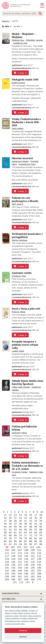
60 (10, 533)
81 (36, 538)
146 (39, 568)
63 (26, 533)
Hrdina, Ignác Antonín (21, 387)
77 (15, 538)
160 (13, 577)
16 (31, 515)
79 (26, 538)
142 (13, 568)
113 (20, 553)
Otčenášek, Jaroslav (34, 40)
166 (13, 579)
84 (10, 541)
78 (20, 538)
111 (7, 553)
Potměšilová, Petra (27, 164)
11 (5, 515)
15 (26, 515)
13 (15, 515)
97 (36, 544)
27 (5, 521)
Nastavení (23, 637)
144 (26, 568)
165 (7, 579)
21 (15, 518)
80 (31, 538)
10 (42, 512)
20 (10, 518)
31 (26, 521)
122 (39, 556)
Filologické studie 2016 (25, 80)
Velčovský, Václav (19, 433)
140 (39, 565)
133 (33, 562)
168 (26, 579)
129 (7, 562)
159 (7, 577)
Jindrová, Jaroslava (20, 240)
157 (33, 574)
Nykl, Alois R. (18, 204)
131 (20, 562)
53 (15, 530)
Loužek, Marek (18, 351)
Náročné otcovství (22, 158)
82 (41, 538)
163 (33, 577)
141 (7, 568)
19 (5, 518)
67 (5, 535)
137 (20, 565)
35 (5, 524)
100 (13, 547)
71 (26, 535)
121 (33, 556)
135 (7, 565)
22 (20, 518)
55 (26, 530)
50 (41, 527)
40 (31, 524)
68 (10, 535)
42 (41, 524)
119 (20, 556)
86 (20, 541)
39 (26, 524)
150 (26, 571)
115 (33, 553)
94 (20, 544)
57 (36, 530)
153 (7, 574)
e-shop (20, 73)
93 (15, 544)
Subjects (6, 21)
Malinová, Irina (18, 40)
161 (20, 577)
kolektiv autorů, (19, 83)
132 (26, 562)
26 (41, 518)
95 (26, 544)
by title (18, 26)
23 (26, 518)
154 (13, 574)
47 (26, 527)
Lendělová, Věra (20, 43)
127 (33, 559)
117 (7, 556)
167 (20, 579)
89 (36, 541)
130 (13, 562)
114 (26, 553)
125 (20, 559)
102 (26, 547)
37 (15, 524)
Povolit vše (23, 631)
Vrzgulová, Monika (20, 472)
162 (26, 577)
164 (39, 577)
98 (41, 544)
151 (33, 571)
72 (31, 535)
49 (36, 527)
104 (38, 547)
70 (20, 535)
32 (31, 521)
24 (31, 518)
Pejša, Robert (18, 129)
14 (20, 515)
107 (20, 550)
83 (5, 541)
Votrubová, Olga (19, 276)
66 (41, 533)
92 (10, 544)
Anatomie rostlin (22, 273)
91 (5, 544)
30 (20, 521)
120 (26, 556)
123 (7, 559)
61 (15, 533)
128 (39, 559)
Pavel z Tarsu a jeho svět (26, 309)
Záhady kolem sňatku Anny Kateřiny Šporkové (28, 382)
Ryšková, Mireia (18, 312)
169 (33, 579)
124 (13, 559)
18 (41, 515)
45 (15, 527)
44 (10, 527)
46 (20, 527)
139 (33, 565)
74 (41, 535)
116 (39, 553)
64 (31, 533)
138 (26, 565)
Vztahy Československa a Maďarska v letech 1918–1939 (26, 122)
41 (36, 524)
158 (39, 574)
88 (31, 541)
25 (36, 518)
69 (15, 535)
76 (10, 538)
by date (7, 26)
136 (13, 565)
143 (20, 568)
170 (39, 579)
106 (13, 550)
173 (28, 582)
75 (5, 538)
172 (21, 582)
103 (32, 547)
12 (10, 515)
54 (20, 530)
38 (20, 524)
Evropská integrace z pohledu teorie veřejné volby (25, 345)
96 (31, 544)
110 (39, 550)
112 (13, 553)
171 (15, 582)
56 (31, 530)
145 (33, 568)
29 (15, 521)
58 (41, 530)
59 (5, 533)
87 (26, 541)
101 (19, 547)
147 (7, 571)
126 (26, 559)
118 (13, 556)
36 (10, 524)
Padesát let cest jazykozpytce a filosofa (25, 199)
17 (36, 515)
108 (26, 550)
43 (5, 527)
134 (39, 562)
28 (10, 521)
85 (15, 541)
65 (36, 533)
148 (13, 571)
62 (20, 533)
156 (26, 574)
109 (33, 550)
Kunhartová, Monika (20, 161)
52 (10, 530)
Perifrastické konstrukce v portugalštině (27, 236)
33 (36, 521)
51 (5, 530)
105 (7, 550)
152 (39, 571)
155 (20, 574)
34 (41, 521)
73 (36, 535)
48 (31, 527)
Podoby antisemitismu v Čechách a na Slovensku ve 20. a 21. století (27, 466)
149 (20, 571)
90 (41, 541)
